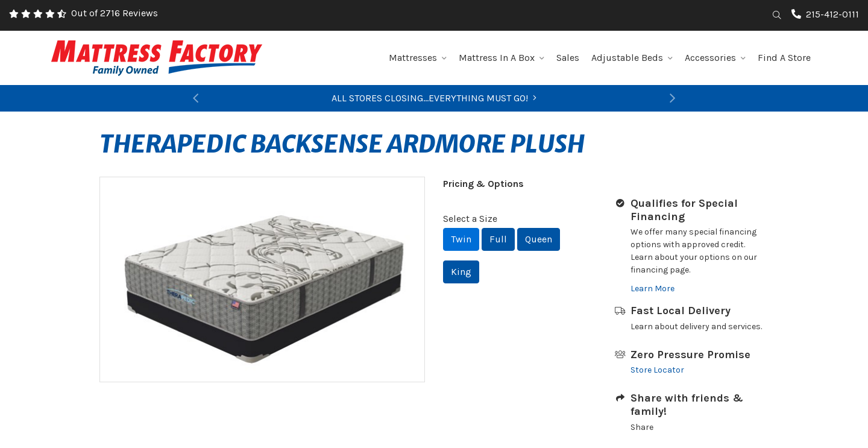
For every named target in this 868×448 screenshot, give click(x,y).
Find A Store (784, 58)
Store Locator (657, 370)
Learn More (653, 289)
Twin (461, 239)
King (461, 272)
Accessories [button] (715, 58)
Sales (568, 58)
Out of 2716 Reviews (115, 13)
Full (498, 239)
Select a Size (470, 219)
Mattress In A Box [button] (502, 58)
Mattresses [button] (418, 58)
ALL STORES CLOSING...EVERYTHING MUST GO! (434, 98)
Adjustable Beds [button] (632, 58)
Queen (539, 239)
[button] (196, 98)
